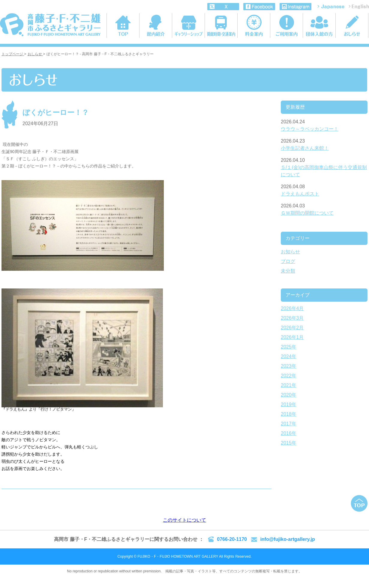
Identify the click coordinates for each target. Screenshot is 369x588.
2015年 (289, 443)
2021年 (289, 385)
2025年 (289, 347)
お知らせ (290, 252)
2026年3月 (292, 318)
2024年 (289, 356)
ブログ (288, 261)
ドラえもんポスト (300, 194)
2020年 (289, 395)
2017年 (289, 424)
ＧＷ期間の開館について (307, 213)
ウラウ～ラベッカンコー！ (310, 129)
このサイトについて (184, 520)
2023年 (289, 366)
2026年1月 (292, 337)
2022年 (289, 376)
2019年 (289, 404)
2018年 (289, 414)
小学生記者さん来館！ (305, 148)
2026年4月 (292, 308)
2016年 (289, 433)
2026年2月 (292, 328)
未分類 (288, 271)
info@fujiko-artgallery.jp (287, 539)
